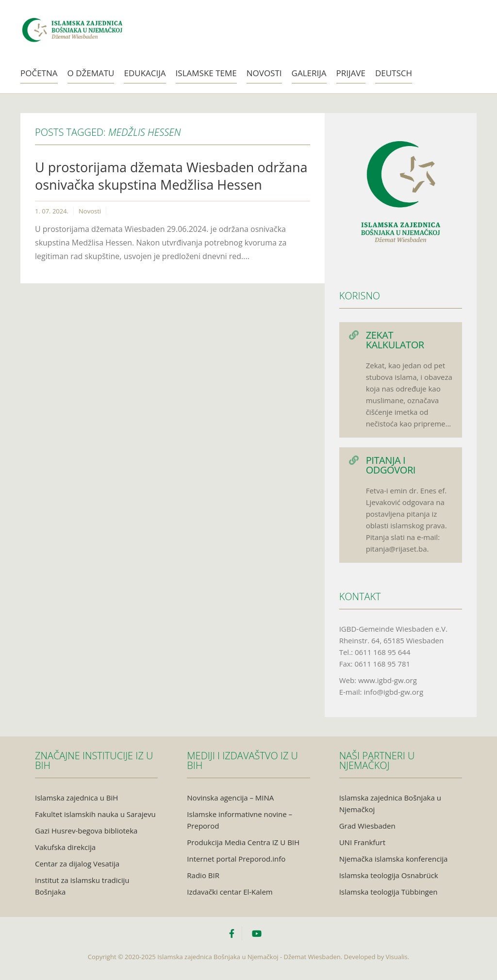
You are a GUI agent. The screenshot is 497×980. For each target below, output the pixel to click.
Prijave (351, 73)
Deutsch (394, 73)
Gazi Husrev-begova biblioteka (86, 831)
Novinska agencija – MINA (230, 798)
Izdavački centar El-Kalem (230, 892)
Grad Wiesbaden (367, 826)
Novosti (264, 73)
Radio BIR (203, 875)
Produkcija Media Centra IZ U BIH (243, 842)
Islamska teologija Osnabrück (389, 875)
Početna (39, 73)
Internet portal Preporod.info (236, 859)
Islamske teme (206, 73)
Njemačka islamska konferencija (394, 859)
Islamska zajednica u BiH (76, 798)
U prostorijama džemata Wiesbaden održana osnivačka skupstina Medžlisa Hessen (171, 176)
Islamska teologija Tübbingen (389, 892)
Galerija (309, 73)
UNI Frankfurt (362, 842)
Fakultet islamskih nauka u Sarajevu (95, 814)
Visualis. (398, 957)
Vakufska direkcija (65, 847)
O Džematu (91, 73)
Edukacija (145, 73)
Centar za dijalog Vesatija (77, 864)
